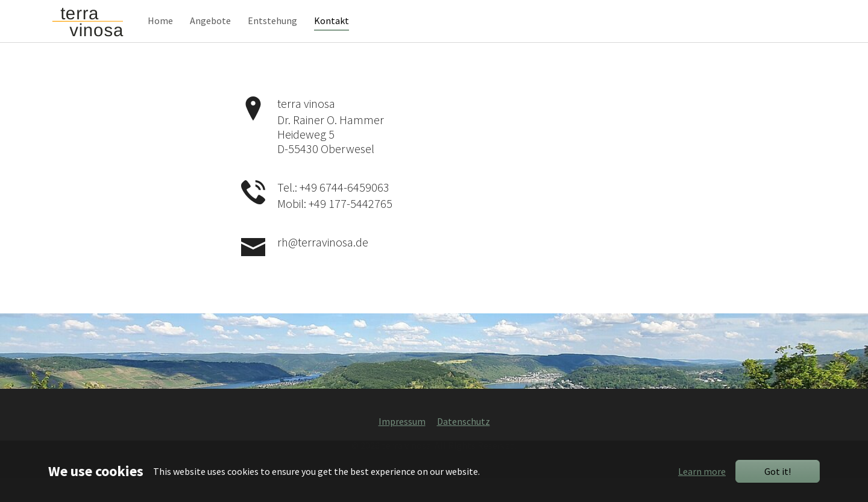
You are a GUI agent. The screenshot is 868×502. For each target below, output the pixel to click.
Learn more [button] (702, 471)
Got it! (778, 471)
